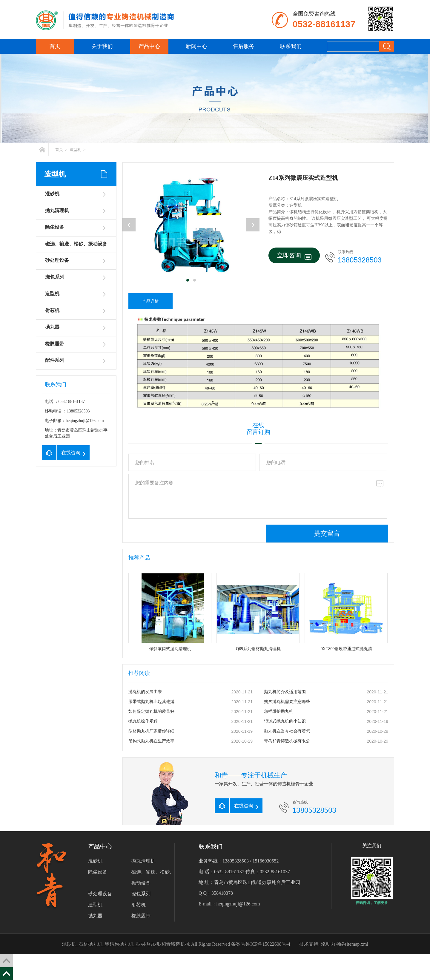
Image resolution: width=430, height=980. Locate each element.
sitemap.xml (357, 944)
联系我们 (291, 46)
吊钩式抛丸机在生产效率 (151, 741)
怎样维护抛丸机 (279, 711)
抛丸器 (52, 327)
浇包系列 (55, 277)
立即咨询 (294, 256)
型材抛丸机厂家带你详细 (151, 731)
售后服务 (244, 46)
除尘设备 (55, 227)
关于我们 (102, 46)
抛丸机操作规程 (143, 721)
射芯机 (52, 310)
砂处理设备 (57, 260)
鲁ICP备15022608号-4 (268, 944)
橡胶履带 (55, 344)
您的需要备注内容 (258, 496)
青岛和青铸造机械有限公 (287, 741)
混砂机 (52, 194)
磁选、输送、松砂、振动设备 (76, 244)
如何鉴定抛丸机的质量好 (151, 711)
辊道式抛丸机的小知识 (285, 721)
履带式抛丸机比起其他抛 (151, 702)
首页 (55, 46)
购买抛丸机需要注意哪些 (287, 702)
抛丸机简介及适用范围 (285, 692)
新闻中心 (196, 46)
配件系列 (55, 360)
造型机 (75, 150)
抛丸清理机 (57, 210)
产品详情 (150, 301)
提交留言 (327, 533)
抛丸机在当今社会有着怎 (287, 731)
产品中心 (149, 46)
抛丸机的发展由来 (145, 692)
